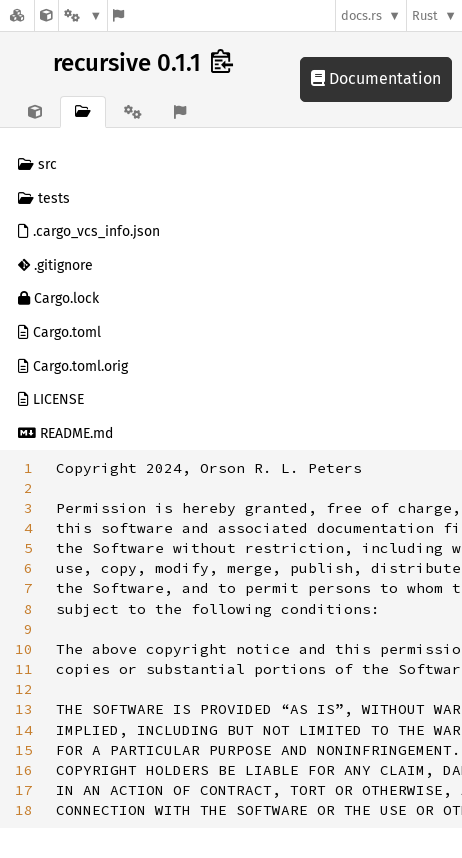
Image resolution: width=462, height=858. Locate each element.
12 (24, 689)
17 (24, 790)
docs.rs (361, 15)
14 (24, 730)
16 (24, 770)
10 (24, 649)
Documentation (376, 78)
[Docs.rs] (17, 15)
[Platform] (83, 15)
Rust (425, 15)
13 (24, 709)
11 (24, 669)
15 (24, 750)
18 (24, 810)
